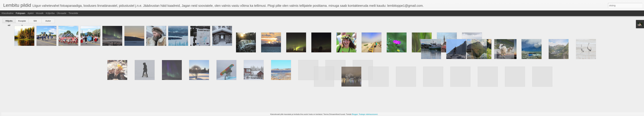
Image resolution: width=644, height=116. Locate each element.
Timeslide (73, 13)
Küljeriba (50, 13)
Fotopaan (21, 13)
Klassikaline (8, 13)
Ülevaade (62, 13)
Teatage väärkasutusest (368, 114)
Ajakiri (31, 13)
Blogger (355, 114)
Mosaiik (40, 13)
